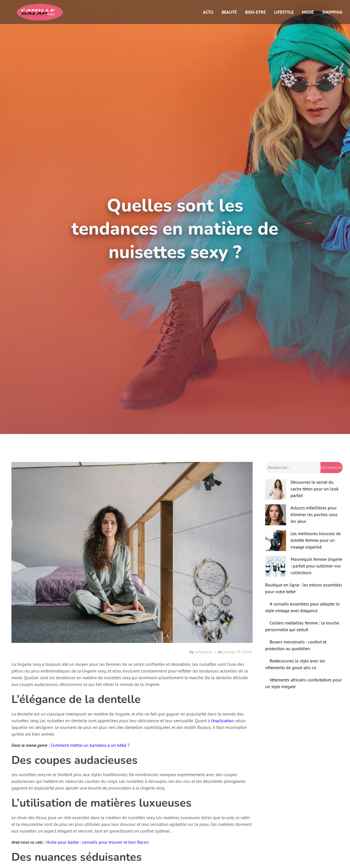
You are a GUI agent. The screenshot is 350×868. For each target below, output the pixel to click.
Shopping (332, 12)
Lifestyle (284, 12)
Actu (208, 12)
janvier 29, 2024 (237, 652)
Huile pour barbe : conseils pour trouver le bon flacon (98, 842)
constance (203, 652)
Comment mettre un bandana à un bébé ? (90, 745)
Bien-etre (255, 12)
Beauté (229, 12)
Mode (308, 12)
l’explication (222, 721)
